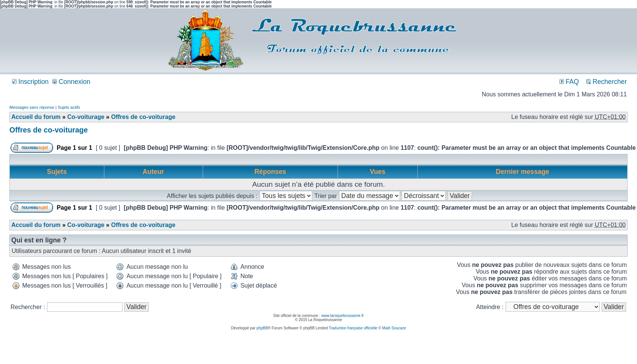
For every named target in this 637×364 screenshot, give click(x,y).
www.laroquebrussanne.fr (343, 316)
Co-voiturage (86, 117)
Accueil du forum (36, 117)
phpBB (262, 328)
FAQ (569, 82)
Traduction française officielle (353, 328)
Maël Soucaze (394, 328)
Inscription (30, 82)
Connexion (71, 82)
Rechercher (606, 82)
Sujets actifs (69, 107)
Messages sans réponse (32, 107)
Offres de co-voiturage (143, 117)
